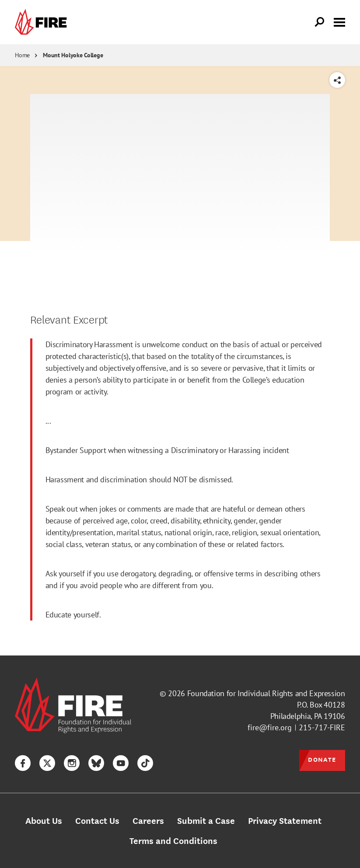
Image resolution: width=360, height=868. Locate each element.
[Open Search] (320, 22)
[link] (43, 22)
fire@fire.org (270, 727)
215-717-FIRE (322, 727)
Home (22, 55)
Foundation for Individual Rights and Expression (266, 693)
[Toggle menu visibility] (339, 21)
